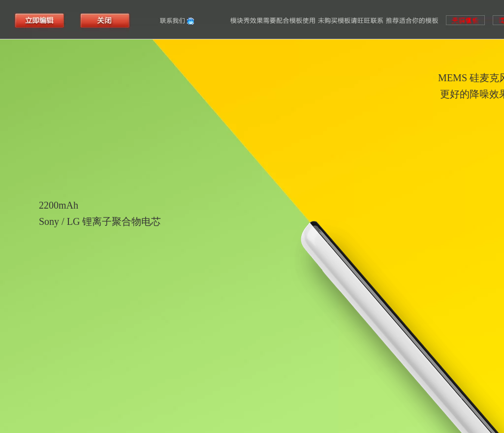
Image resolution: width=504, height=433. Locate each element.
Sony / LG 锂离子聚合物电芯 (100, 221)
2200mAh (59, 205)
